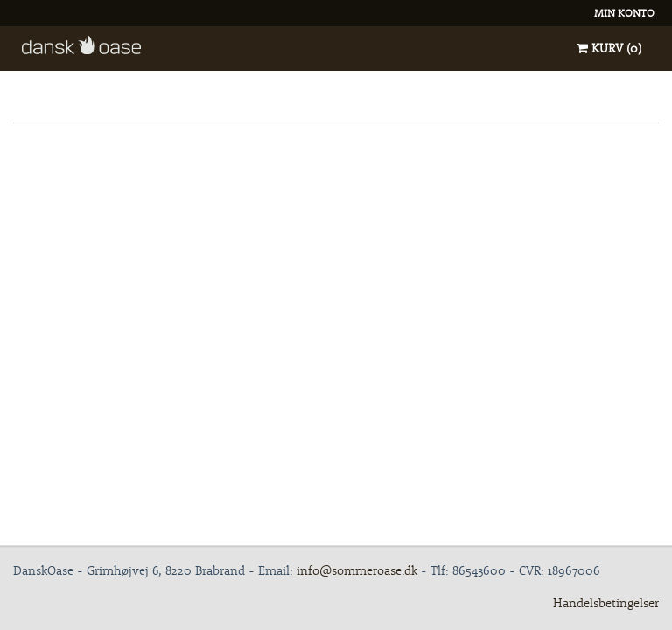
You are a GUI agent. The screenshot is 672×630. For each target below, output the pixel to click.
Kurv (609, 48)
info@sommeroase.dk (357, 570)
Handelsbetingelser (606, 603)
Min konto (624, 13)
